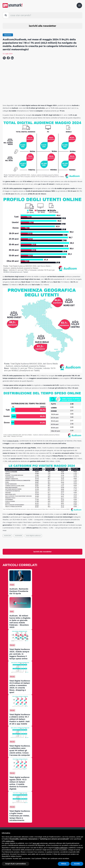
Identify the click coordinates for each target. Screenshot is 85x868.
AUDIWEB (18, 536)
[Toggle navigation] (79, 5)
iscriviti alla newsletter (42, 26)
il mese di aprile (13, 441)
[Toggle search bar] (6, 15)
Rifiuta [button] (64, 864)
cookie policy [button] (10, 841)
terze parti (36, 843)
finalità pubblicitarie (61, 848)
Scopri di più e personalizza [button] (15, 864)
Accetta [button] (77, 864)
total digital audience (33, 536)
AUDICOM (7, 536)
